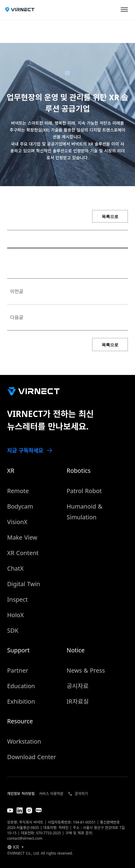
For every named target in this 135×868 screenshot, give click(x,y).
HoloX (15, 615)
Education (21, 686)
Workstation (24, 741)
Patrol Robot (84, 491)
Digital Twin (24, 584)
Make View (22, 537)
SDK (13, 630)
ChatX (15, 568)
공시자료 (78, 686)
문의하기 (81, 794)
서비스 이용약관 (51, 794)
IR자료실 (78, 701)
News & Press (86, 670)
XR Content (23, 553)
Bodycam (20, 506)
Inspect (17, 599)
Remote (18, 491)
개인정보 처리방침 (21, 794)
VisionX (17, 522)
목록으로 (110, 217)
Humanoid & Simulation (84, 512)
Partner (18, 670)
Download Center (32, 757)
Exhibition (21, 701)
